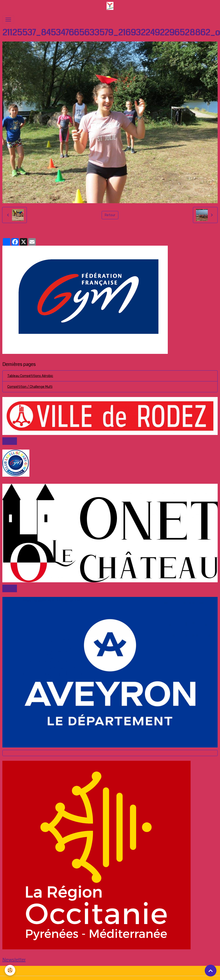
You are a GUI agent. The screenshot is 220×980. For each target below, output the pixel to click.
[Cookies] (10, 970)
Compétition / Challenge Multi (30, 387)
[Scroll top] (211, 971)
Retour (110, 215)
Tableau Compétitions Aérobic (30, 376)
